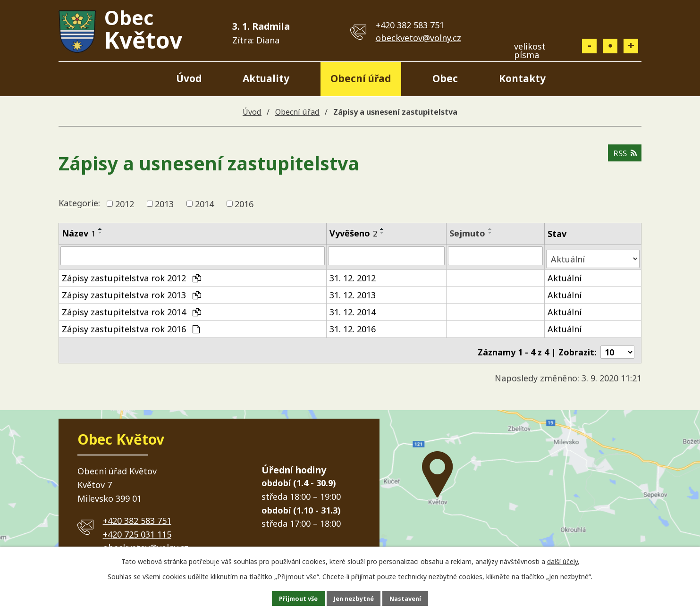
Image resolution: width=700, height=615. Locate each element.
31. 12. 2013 (353, 291)
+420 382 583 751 (410, 25)
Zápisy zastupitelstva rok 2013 (131, 291)
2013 (164, 203)
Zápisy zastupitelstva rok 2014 (131, 308)
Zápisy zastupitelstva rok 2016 (131, 325)
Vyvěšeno (354, 233)
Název (79, 233)
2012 (125, 203)
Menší (589, 46)
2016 (244, 203)
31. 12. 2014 (353, 308)
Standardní (610, 46)
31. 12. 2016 (353, 325)
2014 (204, 203)
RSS (623, 157)
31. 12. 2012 (353, 274)
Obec (445, 78)
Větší (631, 46)
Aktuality (266, 78)
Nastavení (415, 598)
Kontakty (522, 78)
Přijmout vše (288, 598)
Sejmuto (468, 233)
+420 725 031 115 (137, 527)
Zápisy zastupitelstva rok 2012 (131, 274)
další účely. (563, 560)
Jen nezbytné (354, 598)
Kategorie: (79, 203)
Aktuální (565, 274)
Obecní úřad (361, 78)
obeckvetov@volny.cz (418, 38)
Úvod (189, 78)
